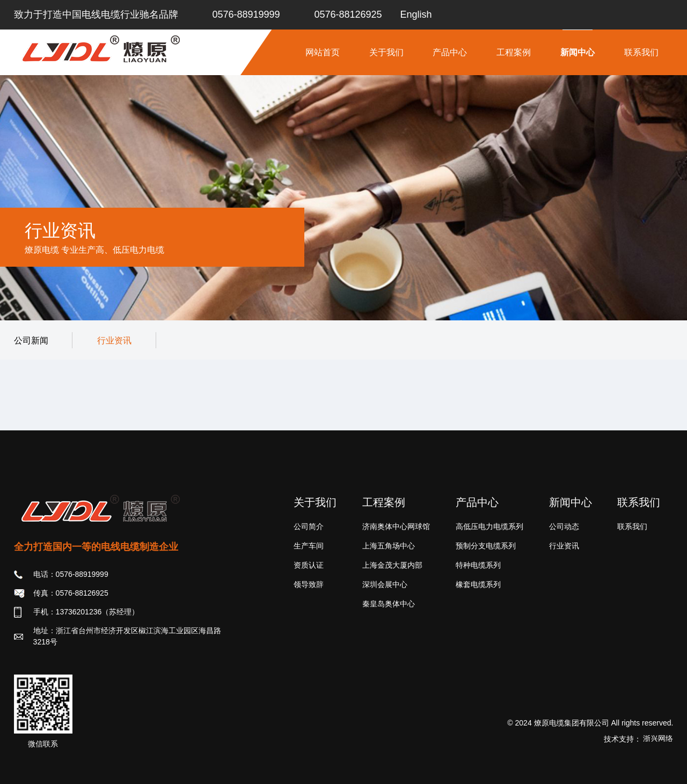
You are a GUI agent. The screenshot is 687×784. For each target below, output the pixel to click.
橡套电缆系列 (478, 584)
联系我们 (641, 52)
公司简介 (309, 526)
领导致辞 (309, 584)
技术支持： (639, 739)
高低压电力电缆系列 (489, 526)
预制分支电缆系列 (486, 546)
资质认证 (309, 565)
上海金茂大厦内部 (392, 565)
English (416, 14)
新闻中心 (578, 52)
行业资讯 (114, 340)
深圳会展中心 (385, 584)
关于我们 (386, 52)
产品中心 (450, 52)
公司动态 (564, 526)
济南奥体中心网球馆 (396, 526)
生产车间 (309, 546)
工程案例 (514, 52)
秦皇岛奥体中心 (389, 604)
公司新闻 (31, 340)
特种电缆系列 (478, 565)
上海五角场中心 (389, 546)
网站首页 (323, 52)
